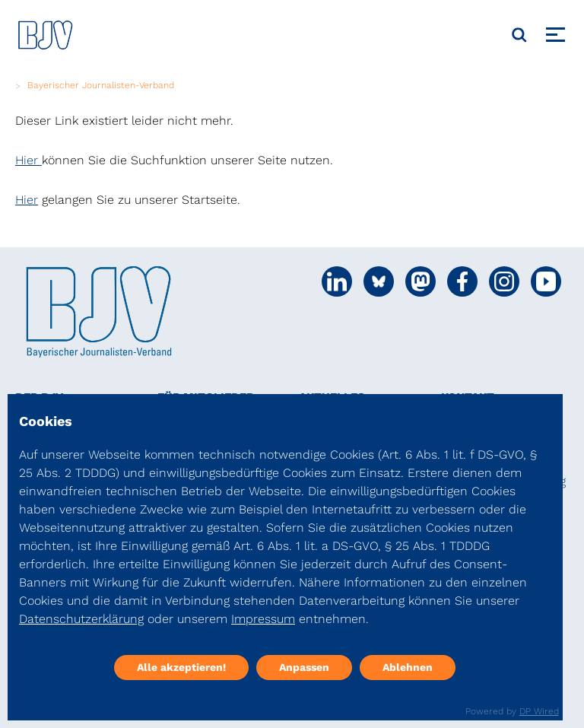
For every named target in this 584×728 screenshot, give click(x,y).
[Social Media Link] (337, 281)
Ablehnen (408, 667)
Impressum (263, 619)
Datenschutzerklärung (81, 619)
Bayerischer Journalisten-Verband (101, 85)
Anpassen (304, 667)
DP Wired (539, 711)
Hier (29, 160)
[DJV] (46, 35)
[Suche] (519, 35)
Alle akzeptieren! (181, 667)
